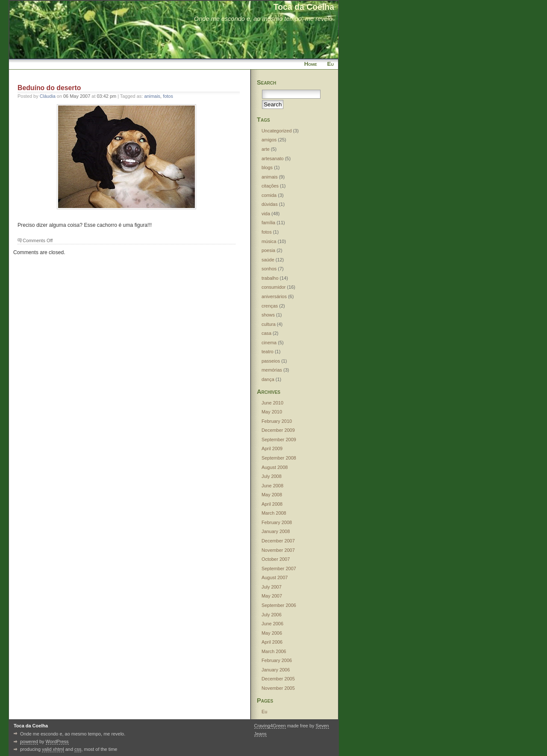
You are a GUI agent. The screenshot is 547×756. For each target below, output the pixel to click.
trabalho (270, 278)
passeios (271, 361)
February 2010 (277, 421)
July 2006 (272, 615)
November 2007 (278, 550)
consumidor (274, 287)
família (268, 223)
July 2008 (272, 476)
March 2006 (274, 651)
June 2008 (272, 486)
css (78, 749)
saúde (268, 260)
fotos (168, 96)
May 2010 (272, 412)
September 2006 (279, 605)
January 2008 (276, 531)
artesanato (273, 158)
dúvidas (270, 204)
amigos (269, 140)
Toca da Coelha (304, 7)
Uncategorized (277, 131)
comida (269, 195)
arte (266, 149)
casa (266, 333)
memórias (272, 370)
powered (29, 741)
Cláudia (48, 96)
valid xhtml (53, 749)
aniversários (274, 296)
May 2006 (272, 633)
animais (152, 96)
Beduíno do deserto (49, 88)
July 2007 (272, 587)
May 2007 (272, 596)
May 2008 (272, 495)
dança (268, 379)
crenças (270, 306)
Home (311, 64)
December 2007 (278, 541)
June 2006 (272, 624)
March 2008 (274, 513)
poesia (268, 250)
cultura (269, 324)
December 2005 (278, 679)
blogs (267, 167)
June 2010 (272, 403)
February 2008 (277, 522)
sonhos (269, 269)
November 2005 (278, 688)
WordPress (57, 741)
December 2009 (278, 430)
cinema (269, 343)
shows (268, 315)
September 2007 (279, 568)
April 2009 (272, 448)
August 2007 (275, 577)
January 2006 (276, 670)
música (269, 241)
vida (266, 214)
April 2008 (272, 504)
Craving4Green (270, 726)
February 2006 (277, 660)
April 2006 (272, 642)
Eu (331, 64)
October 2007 (276, 559)
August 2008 (275, 467)
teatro (268, 352)
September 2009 (279, 440)
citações (270, 186)
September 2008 (279, 458)
